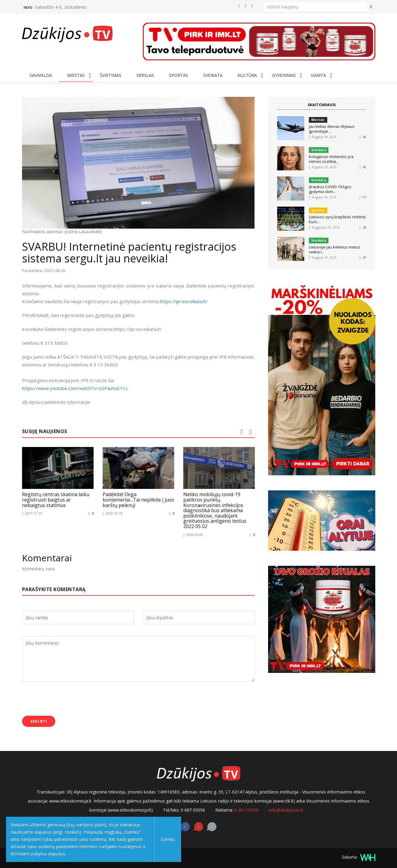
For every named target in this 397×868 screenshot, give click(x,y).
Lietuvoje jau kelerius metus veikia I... (335, 249)
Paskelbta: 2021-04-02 (44, 271)
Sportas (179, 75)
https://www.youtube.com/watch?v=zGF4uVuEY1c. (76, 388)
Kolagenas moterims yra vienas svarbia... (331, 159)
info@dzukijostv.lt (286, 810)
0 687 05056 (246, 810)
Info (28, 7)
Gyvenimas (284, 75)
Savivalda (41, 75)
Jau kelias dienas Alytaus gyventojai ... (332, 129)
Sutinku (166, 839)
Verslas (145, 75)
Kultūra (247, 75)
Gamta (319, 75)
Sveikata (213, 75)
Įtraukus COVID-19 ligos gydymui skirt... (330, 189)
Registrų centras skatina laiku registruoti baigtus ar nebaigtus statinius (56, 500)
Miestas (76, 75)
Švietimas (111, 75)
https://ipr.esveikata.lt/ (184, 301)
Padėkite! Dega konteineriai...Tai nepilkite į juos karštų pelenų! (138, 500)
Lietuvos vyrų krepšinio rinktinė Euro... (337, 219)
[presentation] (68, 699)
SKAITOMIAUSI (322, 105)
